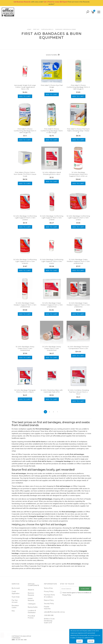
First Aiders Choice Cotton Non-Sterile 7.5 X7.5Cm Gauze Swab (25, 174)
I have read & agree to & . (76, 594)
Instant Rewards (31, 599)
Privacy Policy (49, 591)
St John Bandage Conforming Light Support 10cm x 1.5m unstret (25, 218)
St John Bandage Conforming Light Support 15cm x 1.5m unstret (52, 218)
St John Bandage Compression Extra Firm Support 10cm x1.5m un (78, 174)
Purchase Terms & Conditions (49, 596)
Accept (80, 641)
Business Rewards (31, 594)
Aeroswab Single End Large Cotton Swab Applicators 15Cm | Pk (25, 87)
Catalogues (32, 604)
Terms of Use (48, 588)
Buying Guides (33, 607)
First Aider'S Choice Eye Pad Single (52, 86)
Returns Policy (49, 600)
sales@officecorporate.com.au (50, 612)
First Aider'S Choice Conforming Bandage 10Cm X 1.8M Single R (78, 87)
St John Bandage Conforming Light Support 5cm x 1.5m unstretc (25, 261)
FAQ (13, 611)
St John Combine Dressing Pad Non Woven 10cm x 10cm (78, 392)
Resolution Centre (15, 606)
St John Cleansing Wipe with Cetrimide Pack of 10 (52, 391)
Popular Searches (47, 608)
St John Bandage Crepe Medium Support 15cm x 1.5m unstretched (25, 305)
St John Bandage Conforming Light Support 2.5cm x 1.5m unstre (78, 218)
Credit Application (16, 592)
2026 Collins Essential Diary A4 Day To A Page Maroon (21, 635)
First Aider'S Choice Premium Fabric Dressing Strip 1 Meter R (78, 131)
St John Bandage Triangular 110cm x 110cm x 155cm (25, 391)
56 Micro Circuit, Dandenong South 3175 (49, 621)
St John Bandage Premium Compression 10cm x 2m (78, 348)
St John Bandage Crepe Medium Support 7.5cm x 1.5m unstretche (78, 305)
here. (93, 638)
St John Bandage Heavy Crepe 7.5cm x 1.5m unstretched (52, 348)
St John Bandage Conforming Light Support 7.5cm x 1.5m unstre (52, 261)
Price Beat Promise (31, 617)
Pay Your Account (15, 601)
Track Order (16, 597)
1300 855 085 (49, 615)
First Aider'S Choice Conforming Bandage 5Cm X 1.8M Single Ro (25, 131)
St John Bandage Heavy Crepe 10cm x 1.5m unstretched (25, 348)
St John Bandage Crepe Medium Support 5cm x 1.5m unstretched (52, 305)
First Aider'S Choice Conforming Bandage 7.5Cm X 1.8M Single (52, 131)
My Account (16, 588)
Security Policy (49, 603)
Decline (91, 641)
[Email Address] (70, 589)
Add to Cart (25, 96)
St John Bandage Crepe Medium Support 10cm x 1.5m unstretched (78, 261)
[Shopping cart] (93, 12)
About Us (31, 590)
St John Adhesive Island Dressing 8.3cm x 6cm (52, 173)
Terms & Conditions (84, 593)
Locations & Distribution (32, 611)
